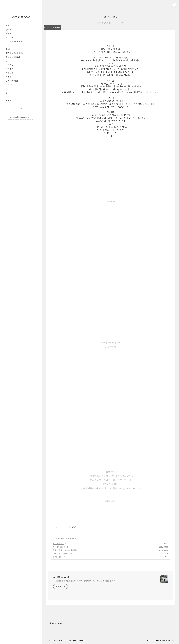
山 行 (8, 49)
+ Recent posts (55, 623)
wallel (171, 640)
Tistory (156, 640)
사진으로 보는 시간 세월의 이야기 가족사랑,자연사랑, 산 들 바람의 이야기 (85, 581)
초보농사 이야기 (13, 57)
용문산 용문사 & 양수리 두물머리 (66, 550)
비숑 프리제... (58, 544)
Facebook (68, 640)
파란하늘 (10, 65)
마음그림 (10, 73)
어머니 (9, 26)
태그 (8, 97)
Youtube (76, 640)
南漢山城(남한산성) (14, 53)
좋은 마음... (110, 17)
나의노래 (10, 85)
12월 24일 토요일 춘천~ (62, 554)
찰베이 (9, 30)
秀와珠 (9, 34)
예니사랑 (10, 37)
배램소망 (10, 69)
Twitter (61, 640)
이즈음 (9, 77)
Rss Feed (51, 640)
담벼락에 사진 (12, 81)
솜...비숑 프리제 (59, 547)
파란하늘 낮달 (21, 17)
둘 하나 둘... (58, 557)
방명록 (9, 100)
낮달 (8, 45)
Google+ (83, 640)
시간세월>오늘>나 (14, 41)
